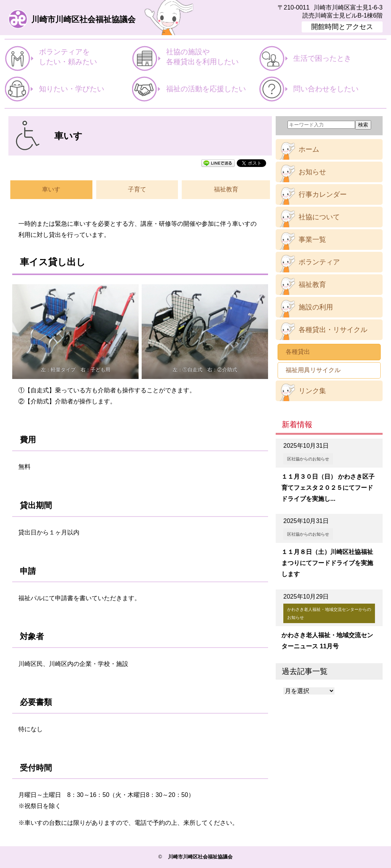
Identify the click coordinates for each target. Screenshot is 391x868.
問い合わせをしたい (326, 89)
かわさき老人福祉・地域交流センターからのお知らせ (329, 613)
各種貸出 (298, 352)
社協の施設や (212, 57)
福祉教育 (226, 189)
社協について (319, 217)
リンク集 (312, 391)
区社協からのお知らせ (308, 459)
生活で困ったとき (322, 58)
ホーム (309, 149)
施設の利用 (316, 307)
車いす (51, 189)
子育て (137, 189)
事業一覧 (312, 240)
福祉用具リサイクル (313, 370)
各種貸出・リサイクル (333, 330)
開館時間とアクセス (342, 27)
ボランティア (319, 262)
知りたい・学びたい (72, 89)
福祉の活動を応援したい (206, 89)
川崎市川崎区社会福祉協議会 (83, 20)
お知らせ (312, 172)
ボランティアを (85, 57)
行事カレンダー (323, 194)
